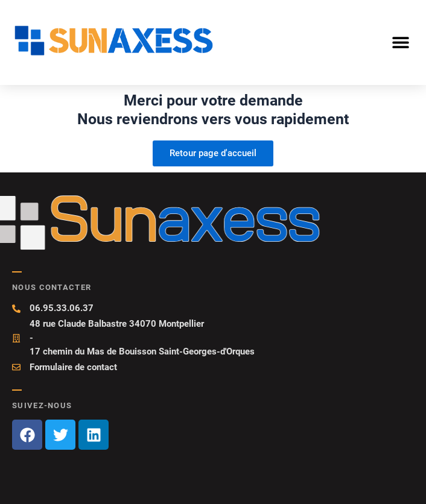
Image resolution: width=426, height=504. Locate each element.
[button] (400, 42)
